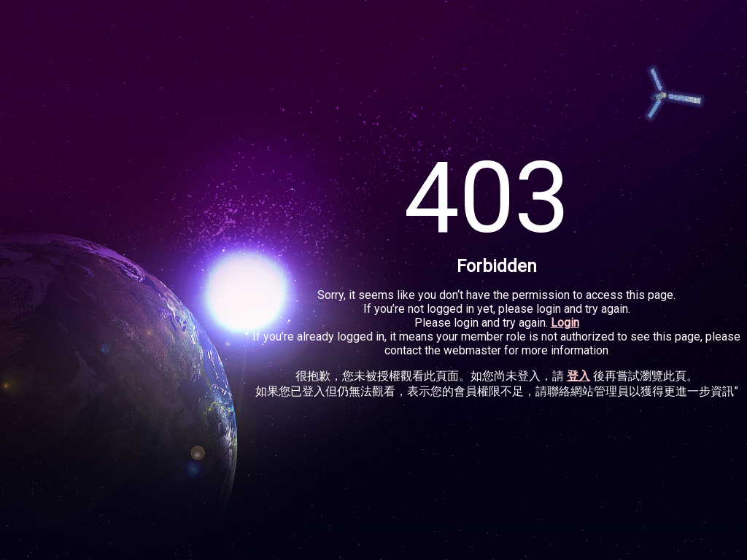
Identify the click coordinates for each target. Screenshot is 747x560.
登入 (578, 376)
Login (565, 323)
